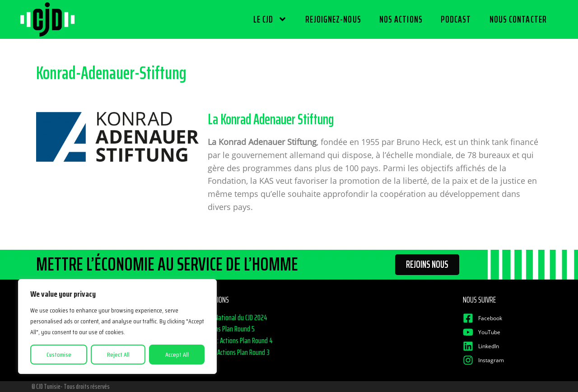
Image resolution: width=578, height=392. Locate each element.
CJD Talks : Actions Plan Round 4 (233, 341)
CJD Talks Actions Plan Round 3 (231, 352)
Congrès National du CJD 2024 (230, 317)
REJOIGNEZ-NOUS (333, 19)
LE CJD (270, 19)
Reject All (118, 355)
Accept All (177, 355)
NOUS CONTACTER (518, 19)
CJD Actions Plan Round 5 (224, 329)
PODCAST (456, 19)
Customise (59, 355)
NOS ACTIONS (401, 19)
